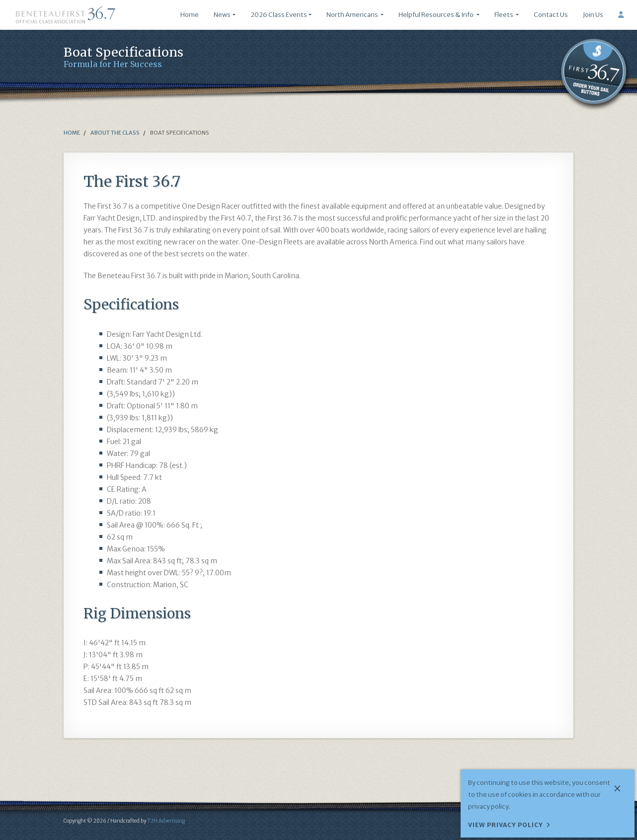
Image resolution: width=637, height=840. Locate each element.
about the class (115, 133)
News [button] (222, 15)
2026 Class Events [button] (279, 15)
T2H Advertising (166, 821)
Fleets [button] (504, 15)
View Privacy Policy (506, 825)
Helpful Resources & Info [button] (437, 15)
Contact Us (551, 15)
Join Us (593, 15)
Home (190, 15)
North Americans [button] (353, 15)
